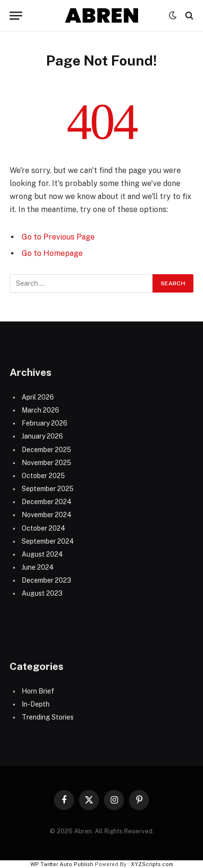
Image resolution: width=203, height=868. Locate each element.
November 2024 (47, 515)
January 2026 (42, 436)
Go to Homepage (52, 253)
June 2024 (38, 567)
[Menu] (16, 16)
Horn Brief (38, 691)
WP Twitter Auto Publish (62, 864)
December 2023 (46, 580)
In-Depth (36, 704)
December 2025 (46, 450)
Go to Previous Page (58, 237)
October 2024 (44, 528)
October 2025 (43, 476)
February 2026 (44, 423)
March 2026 (40, 410)
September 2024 (48, 541)
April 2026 (38, 397)
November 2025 (46, 463)
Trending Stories (48, 717)
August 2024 (42, 554)
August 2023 (42, 593)
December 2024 (47, 502)
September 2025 (48, 489)
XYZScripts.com (152, 864)
